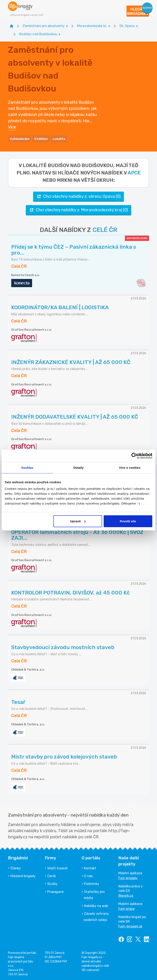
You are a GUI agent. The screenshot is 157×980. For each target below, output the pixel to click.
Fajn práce (126, 908)
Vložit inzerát (57, 868)
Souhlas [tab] (27, 468)
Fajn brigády (128, 877)
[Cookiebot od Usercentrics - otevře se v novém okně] (134, 456)
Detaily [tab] (78, 468)
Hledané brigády (23, 875)
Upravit (78, 521)
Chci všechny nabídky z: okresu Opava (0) (78, 196)
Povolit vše (128, 521)
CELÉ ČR (105, 229)
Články (16, 868)
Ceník (52, 875)
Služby (52, 883)
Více (12, 127)
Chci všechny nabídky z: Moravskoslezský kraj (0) (78, 209)
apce (134, 172)
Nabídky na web (96, 905)
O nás (88, 875)
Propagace (55, 891)
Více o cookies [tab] (130, 468)
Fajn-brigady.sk (130, 926)
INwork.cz (126, 895)
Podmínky (92, 883)
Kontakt (90, 868)
